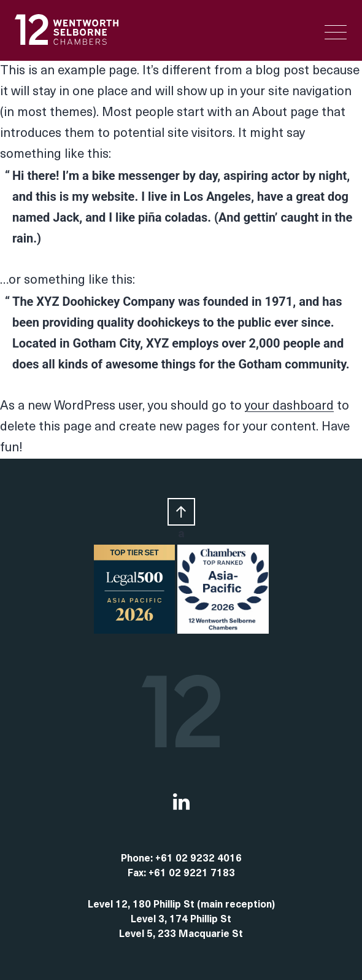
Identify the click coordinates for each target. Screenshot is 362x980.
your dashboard (289, 406)
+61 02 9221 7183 (192, 874)
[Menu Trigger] (336, 32)
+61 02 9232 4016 (198, 859)
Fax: (138, 874)
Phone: (138, 859)
